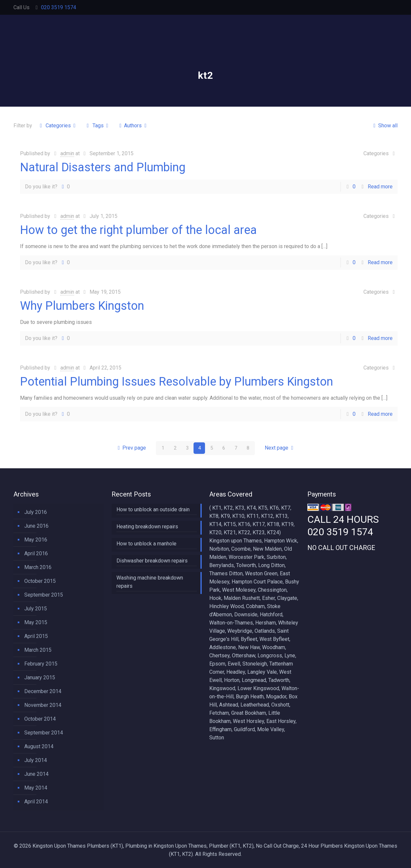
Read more (380, 187)
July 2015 (36, 609)
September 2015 (44, 595)
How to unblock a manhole (146, 544)
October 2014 (40, 719)
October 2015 (40, 581)
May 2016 (36, 540)
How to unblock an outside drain (153, 509)
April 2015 (36, 636)
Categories (58, 126)
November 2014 (43, 705)
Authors (133, 126)
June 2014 (36, 774)
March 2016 (38, 567)
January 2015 (40, 677)
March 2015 (38, 650)
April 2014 (36, 802)
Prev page (131, 448)
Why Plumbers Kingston (82, 306)
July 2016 (36, 512)
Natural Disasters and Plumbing (103, 167)
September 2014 (44, 733)
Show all (384, 126)
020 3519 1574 (59, 7)
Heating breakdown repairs (147, 527)
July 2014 (36, 760)
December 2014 (43, 691)
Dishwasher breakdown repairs (152, 561)
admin (67, 153)
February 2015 (41, 664)
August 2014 (39, 746)
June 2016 (36, 526)
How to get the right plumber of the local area (138, 230)
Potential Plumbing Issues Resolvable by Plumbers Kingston (176, 382)
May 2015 (36, 622)
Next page (280, 448)
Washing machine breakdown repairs (150, 582)
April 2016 (36, 553)
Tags (97, 126)
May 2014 (36, 788)
